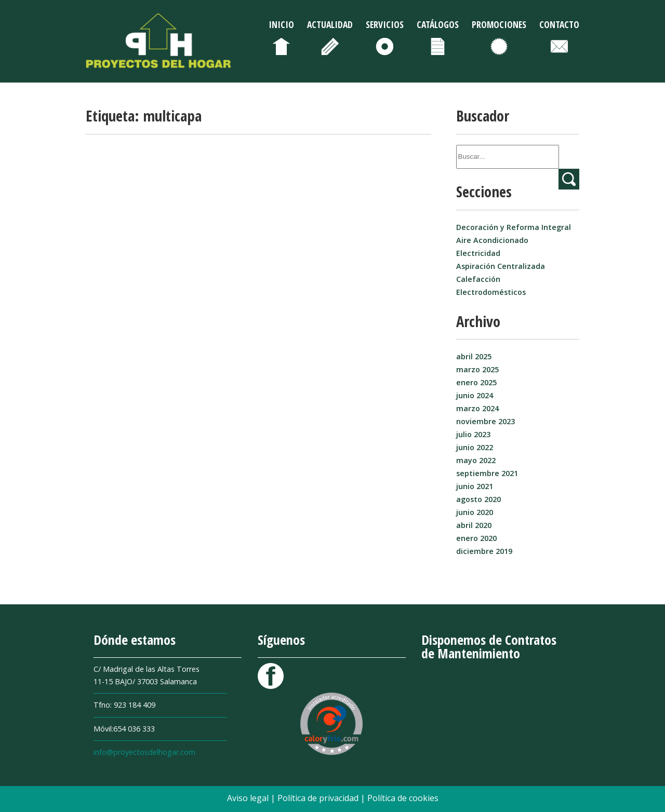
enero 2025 (476, 382)
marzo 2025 (477, 369)
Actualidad (330, 24)
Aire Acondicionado (492, 240)
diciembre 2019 (484, 551)
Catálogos (438, 24)
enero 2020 (476, 538)
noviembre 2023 (486, 421)
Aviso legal (249, 798)
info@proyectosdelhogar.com (144, 752)
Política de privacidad (319, 798)
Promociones (499, 24)
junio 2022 (475, 447)
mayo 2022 (476, 460)
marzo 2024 (477, 408)
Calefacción (478, 279)
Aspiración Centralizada (501, 266)
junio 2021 (475, 486)
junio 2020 (475, 512)
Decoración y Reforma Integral (514, 227)
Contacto (559, 24)
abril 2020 (474, 525)
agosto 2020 (478, 499)
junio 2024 (475, 395)
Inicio (281, 24)
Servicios (385, 24)
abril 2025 (474, 356)
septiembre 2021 (487, 473)
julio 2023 (473, 434)
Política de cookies (403, 798)
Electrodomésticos (491, 292)
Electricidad (478, 253)
